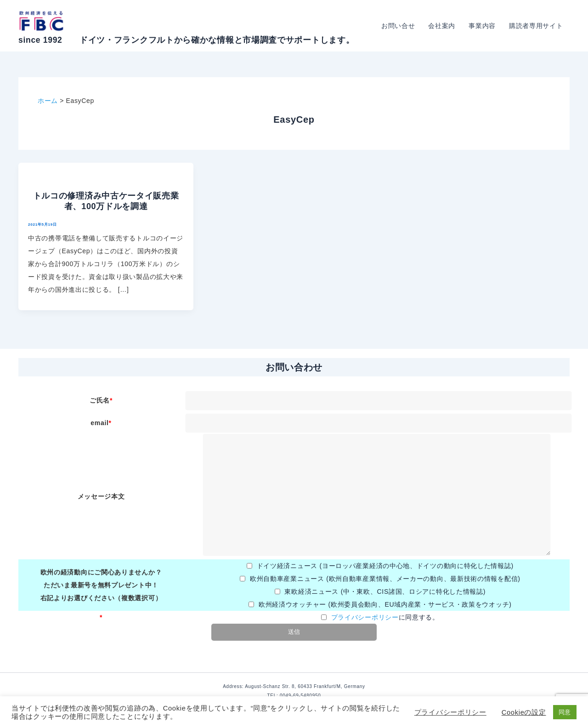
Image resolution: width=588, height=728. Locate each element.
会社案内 (443, 26)
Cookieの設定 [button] (524, 712)
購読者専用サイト (536, 26)
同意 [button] (565, 712)
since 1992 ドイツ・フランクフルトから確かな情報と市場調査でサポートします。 (186, 40)
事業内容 (483, 26)
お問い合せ (400, 26)
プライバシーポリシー (365, 617)
